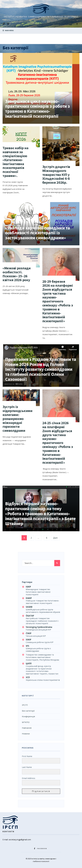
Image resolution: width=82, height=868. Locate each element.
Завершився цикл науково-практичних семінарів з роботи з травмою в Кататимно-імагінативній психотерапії (37, 109)
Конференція (28, 716)
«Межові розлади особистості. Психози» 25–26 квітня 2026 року (17, 274)
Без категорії (28, 711)
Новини (26, 734)
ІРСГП (25, 705)
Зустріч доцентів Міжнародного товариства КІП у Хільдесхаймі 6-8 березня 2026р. (56, 175)
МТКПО (26, 722)
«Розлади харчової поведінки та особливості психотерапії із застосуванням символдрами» (37, 233)
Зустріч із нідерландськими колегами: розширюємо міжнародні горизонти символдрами (18, 419)
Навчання (27, 728)
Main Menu (8, 30)
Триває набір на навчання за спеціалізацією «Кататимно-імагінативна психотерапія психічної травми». (16, 162)
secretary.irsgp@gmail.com (20, 840)
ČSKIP (29, 633)
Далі (55, 538)
